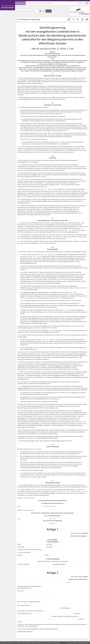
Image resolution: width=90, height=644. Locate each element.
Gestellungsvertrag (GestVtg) (28, 19)
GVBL (51, 3)
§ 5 (28, 162)
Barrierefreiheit (36, 643)
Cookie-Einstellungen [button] (53, 643)
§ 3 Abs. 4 (34, 449)
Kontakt (4, 643)
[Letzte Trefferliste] (44, 11)
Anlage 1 (44, 176)
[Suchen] (49, 11)
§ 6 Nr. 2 (24, 197)
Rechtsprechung (43, 3)
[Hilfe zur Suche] (40, 11)
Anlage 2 (78, 181)
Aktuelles (81, 3)
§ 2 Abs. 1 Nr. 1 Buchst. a (47, 189)
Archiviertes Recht (32, 3)
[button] (87, 3)
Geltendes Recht (20, 3)
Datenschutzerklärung (23, 643)
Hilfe (44, 643)
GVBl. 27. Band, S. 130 (62, 49)
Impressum (12, 643)
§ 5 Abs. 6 (43, 243)
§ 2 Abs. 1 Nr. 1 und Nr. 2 (36, 256)
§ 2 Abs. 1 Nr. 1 (67, 230)
